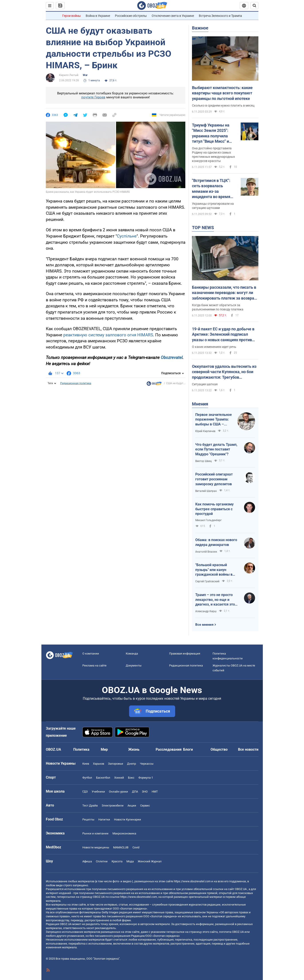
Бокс (131, 778)
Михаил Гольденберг (208, 520)
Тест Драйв (90, 806)
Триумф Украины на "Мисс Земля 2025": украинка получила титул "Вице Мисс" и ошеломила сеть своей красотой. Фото (213, 133)
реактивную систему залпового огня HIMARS (108, 335)
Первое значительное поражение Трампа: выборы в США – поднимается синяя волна (214, 420)
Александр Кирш (206, 611)
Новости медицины (96, 847)
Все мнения (204, 625)
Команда (132, 654)
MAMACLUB (121, 847)
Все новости (248, 749)
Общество (219, 749)
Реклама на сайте (94, 665)
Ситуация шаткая (205, 384)
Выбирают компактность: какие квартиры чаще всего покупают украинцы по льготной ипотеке (222, 93)
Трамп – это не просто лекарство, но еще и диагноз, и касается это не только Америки (215, 600)
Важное (200, 28)
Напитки (104, 819)
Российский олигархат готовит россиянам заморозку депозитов (214, 479)
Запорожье (116, 764)
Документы (134, 665)
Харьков (99, 764)
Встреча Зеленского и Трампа (220, 16)
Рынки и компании (95, 833)
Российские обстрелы (131, 16)
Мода (130, 861)
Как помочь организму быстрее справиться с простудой (214, 509)
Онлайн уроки (118, 792)
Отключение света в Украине (173, 16)
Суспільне (127, 236)
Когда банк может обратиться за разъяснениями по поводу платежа (218, 307)
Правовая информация (185, 654)
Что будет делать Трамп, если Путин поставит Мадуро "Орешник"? (216, 449)
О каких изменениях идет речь (214, 347)
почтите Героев (93, 97)
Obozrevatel (172, 358)
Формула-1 (146, 778)
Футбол (87, 778)
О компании (91, 654)
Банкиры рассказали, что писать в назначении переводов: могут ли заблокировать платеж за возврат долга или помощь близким (224, 293)
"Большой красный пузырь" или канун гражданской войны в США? (214, 570)
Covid (136, 847)
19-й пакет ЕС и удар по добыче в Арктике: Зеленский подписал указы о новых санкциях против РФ (223, 335)
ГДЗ (85, 792)
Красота (117, 861)
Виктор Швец (203, 461)
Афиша (87, 861)
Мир (104, 749)
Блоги (188, 749)
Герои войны (72, 16)
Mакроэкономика (124, 833)
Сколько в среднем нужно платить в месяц (223, 105)
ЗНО (145, 792)
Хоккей (119, 778)
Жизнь (134, 749)
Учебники (98, 792)
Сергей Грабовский (207, 581)
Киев (86, 764)
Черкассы (147, 764)
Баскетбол (103, 778)
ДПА (135, 792)
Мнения (200, 404)
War (85, 75)
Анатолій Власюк (206, 552)
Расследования (169, 749)
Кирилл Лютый (69, 75)
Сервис (145, 806)
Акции (132, 806)
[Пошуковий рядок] (254, 6)
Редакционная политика (76, 383)
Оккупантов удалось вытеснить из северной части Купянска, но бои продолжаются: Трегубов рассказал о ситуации (224, 372)
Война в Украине (98, 16)
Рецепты (88, 819)
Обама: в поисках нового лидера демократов (216, 542)
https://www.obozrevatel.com (192, 881)
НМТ (155, 792)
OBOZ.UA (241, 889)
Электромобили (113, 806)
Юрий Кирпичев (205, 431)
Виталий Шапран (206, 491)
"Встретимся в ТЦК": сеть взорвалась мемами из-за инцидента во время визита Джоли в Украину (211, 189)
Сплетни (102, 861)
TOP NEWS (203, 228)
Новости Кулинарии (128, 819)
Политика (81, 749)
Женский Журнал (150, 861)
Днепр (132, 764)
